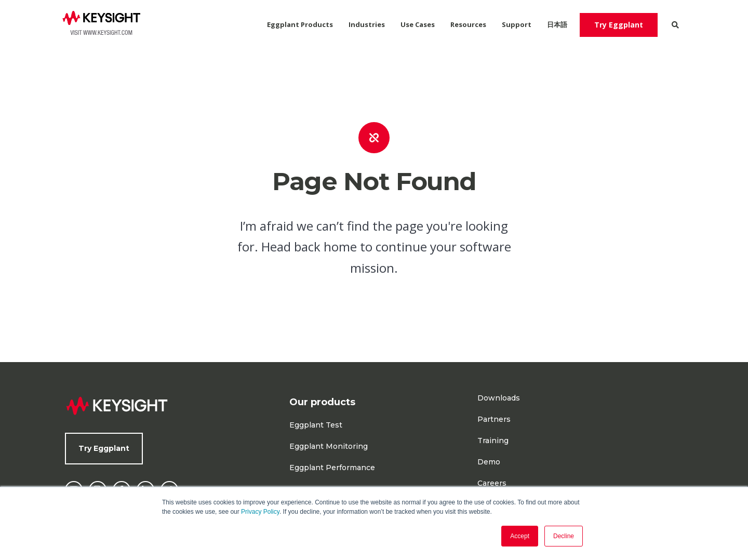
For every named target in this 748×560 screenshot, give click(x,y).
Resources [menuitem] (468, 24)
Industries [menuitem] (367, 24)
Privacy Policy (260, 512)
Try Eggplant (619, 25)
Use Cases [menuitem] (418, 24)
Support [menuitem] (517, 24)
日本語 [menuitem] (557, 24)
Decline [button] (564, 536)
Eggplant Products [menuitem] (300, 24)
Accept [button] (520, 536)
